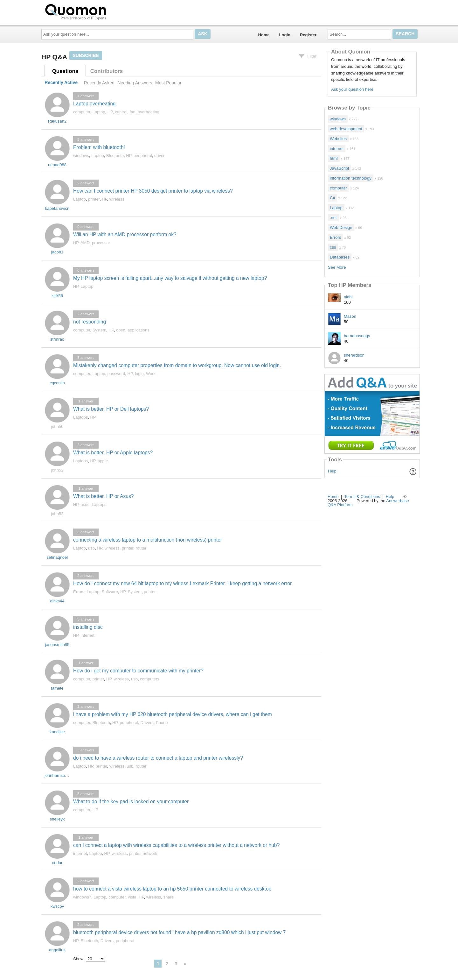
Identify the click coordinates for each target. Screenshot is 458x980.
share (169, 897)
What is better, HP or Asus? (103, 496)
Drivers (147, 723)
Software (110, 592)
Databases (340, 257)
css (333, 247)
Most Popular (168, 83)
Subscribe (86, 55)
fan (133, 112)
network (150, 853)
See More (337, 267)
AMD (85, 243)
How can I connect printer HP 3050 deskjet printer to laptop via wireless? (153, 191)
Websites (338, 139)
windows (81, 156)
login (139, 374)
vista (132, 897)
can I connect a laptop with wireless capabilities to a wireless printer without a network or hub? (176, 845)
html (334, 158)
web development (346, 129)
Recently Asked (99, 83)
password (116, 374)
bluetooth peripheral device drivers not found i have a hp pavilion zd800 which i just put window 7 (179, 932)
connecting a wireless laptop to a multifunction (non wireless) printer (148, 540)
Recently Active (61, 83)
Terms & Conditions (362, 497)
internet (88, 635)
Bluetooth (115, 156)
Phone (162, 723)
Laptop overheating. (95, 104)
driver (160, 156)
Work (151, 374)
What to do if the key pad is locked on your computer (131, 802)
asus (85, 504)
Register (308, 35)
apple (103, 461)
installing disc (88, 627)
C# (333, 198)
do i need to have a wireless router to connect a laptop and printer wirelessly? (158, 758)
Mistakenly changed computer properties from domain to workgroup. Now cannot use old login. (177, 365)
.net (333, 218)
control (121, 112)
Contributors (107, 71)
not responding (90, 322)
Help (332, 471)
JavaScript (340, 168)
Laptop (99, 112)
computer (82, 112)
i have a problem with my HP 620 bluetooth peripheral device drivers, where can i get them (173, 714)
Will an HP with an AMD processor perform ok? (125, 234)
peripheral (143, 156)
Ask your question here (352, 89)
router (141, 548)
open (121, 330)
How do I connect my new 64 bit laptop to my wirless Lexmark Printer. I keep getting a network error (182, 583)
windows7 (82, 897)
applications (139, 330)
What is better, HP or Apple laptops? (113, 453)
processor (101, 243)
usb (91, 548)
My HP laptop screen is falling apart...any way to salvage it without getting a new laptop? (170, 278)
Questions (65, 71)
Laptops (80, 417)
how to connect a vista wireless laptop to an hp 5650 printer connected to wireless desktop (172, 889)
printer (94, 199)
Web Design (341, 227)
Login (285, 35)
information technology (351, 178)
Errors (79, 592)
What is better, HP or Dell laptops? (111, 409)
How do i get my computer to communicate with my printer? (138, 671)
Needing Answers (135, 83)
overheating (149, 112)
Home (264, 35)
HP (110, 112)
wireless (117, 199)
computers (150, 679)
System (99, 330)
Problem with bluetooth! (99, 147)
